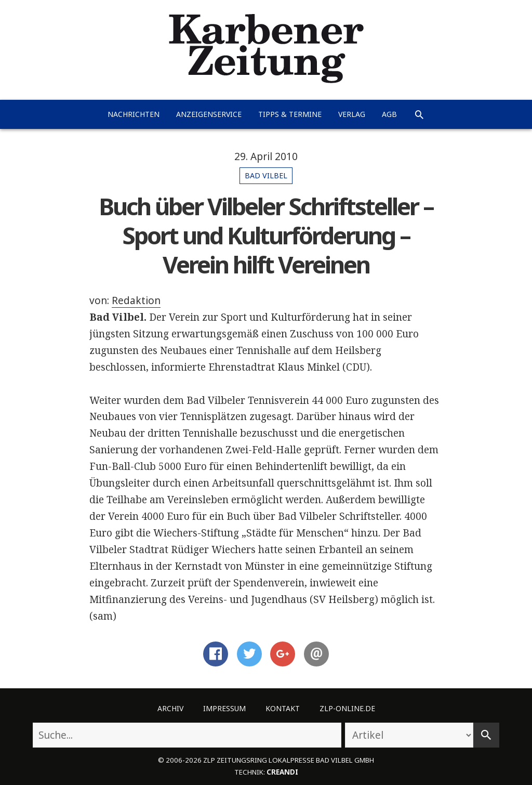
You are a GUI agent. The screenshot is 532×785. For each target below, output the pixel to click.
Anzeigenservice (209, 114)
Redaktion (136, 300)
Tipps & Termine (290, 114)
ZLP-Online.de (347, 708)
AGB (389, 114)
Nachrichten (134, 114)
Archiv (170, 708)
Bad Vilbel (266, 175)
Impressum (224, 708)
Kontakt (283, 708)
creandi (282, 772)
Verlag (352, 114)
